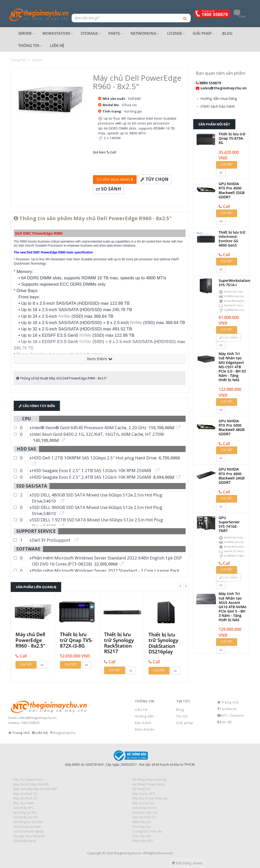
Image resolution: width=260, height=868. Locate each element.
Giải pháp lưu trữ (144, 808)
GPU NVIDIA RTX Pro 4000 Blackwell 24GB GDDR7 (232, 476)
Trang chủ (230, 702)
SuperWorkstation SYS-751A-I (234, 283)
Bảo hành (143, 723)
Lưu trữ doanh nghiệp (29, 831)
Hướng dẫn (144, 716)
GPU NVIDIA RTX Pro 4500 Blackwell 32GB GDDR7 (232, 190)
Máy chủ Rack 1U (25, 794)
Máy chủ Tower (24, 803)
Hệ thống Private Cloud (149, 784)
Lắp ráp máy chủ (144, 817)
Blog (180, 710)
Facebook (228, 709)
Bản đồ (226, 722)
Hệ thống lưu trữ (25, 812)
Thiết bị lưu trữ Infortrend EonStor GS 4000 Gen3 (232, 239)
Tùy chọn (155, 179)
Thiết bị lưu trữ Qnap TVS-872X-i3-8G (76, 640)
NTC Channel (233, 715)
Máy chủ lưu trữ (143, 803)
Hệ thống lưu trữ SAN (28, 822)
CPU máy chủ (142, 827)
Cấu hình (229, 338)
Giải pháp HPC (23, 808)
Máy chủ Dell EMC (45, 789)
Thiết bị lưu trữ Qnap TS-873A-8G (232, 138)
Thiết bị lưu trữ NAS (27, 827)
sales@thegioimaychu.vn (223, 88)
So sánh (108, 189)
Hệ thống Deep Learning (149, 779)
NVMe (64, 316)
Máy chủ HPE (40, 784)
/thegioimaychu (64, 733)
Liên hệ (141, 710)
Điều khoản (145, 729)
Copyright (94, 853)
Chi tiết (26, 664)
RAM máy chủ (142, 822)
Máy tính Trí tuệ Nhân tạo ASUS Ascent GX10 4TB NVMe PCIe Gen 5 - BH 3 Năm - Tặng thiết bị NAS (232, 607)
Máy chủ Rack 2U (25, 798)
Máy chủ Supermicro (28, 779)
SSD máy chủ (142, 836)
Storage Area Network (29, 836)
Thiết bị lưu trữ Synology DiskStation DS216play (163, 643)
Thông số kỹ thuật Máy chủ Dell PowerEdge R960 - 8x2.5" (62, 378)
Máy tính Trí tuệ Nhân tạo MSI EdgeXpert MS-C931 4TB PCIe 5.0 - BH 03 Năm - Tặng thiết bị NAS (232, 367)
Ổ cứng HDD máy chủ (147, 831)
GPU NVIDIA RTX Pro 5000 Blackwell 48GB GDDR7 (232, 428)
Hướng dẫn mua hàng (219, 98)
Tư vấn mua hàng (115, 179)
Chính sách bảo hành (218, 106)
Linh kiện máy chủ (145, 812)
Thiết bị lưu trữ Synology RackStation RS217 (119, 643)
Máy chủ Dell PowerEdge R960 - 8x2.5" (30, 640)
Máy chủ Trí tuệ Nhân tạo (150, 798)
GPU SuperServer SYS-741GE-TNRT (229, 524)
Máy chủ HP (21, 784)
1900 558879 (210, 83)
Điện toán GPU (143, 841)
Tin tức (182, 716)
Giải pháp (185, 723)
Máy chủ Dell (22, 789)
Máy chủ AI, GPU (144, 794)
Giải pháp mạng (25, 841)
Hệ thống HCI (141, 789)
